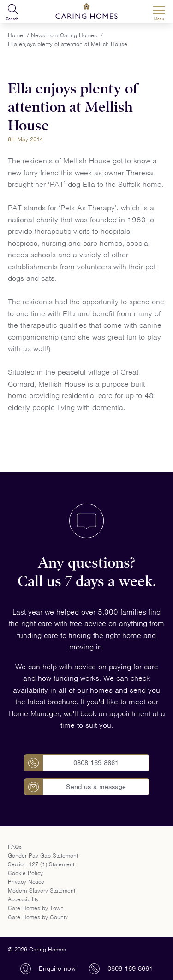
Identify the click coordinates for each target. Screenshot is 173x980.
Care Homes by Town (36, 908)
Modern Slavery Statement (42, 890)
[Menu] (159, 12)
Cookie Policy (25, 873)
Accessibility (23, 899)
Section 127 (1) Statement (41, 864)
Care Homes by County (38, 917)
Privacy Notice (26, 882)
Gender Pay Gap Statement (43, 855)
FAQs (15, 847)
